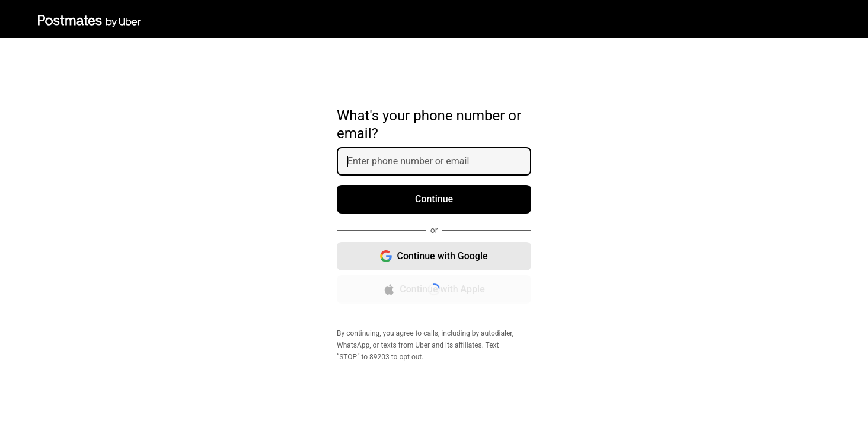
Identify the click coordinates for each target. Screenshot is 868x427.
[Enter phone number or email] (439, 161)
